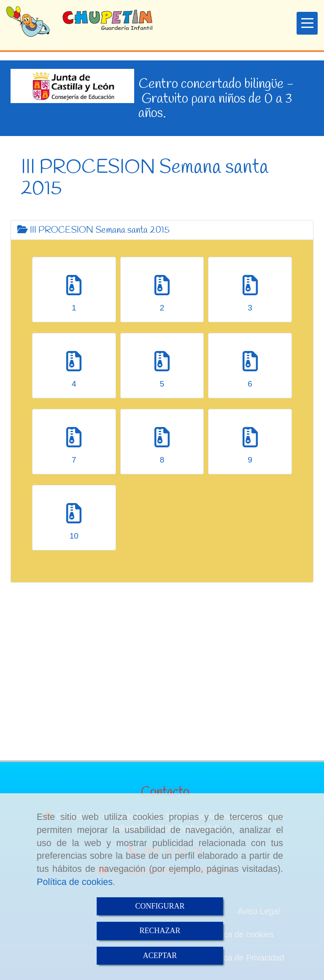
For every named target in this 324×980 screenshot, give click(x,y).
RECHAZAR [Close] (160, 931)
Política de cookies (75, 882)
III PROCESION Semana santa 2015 (93, 230)
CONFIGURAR (160, 906)
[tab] (162, 230)
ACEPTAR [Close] (160, 955)
